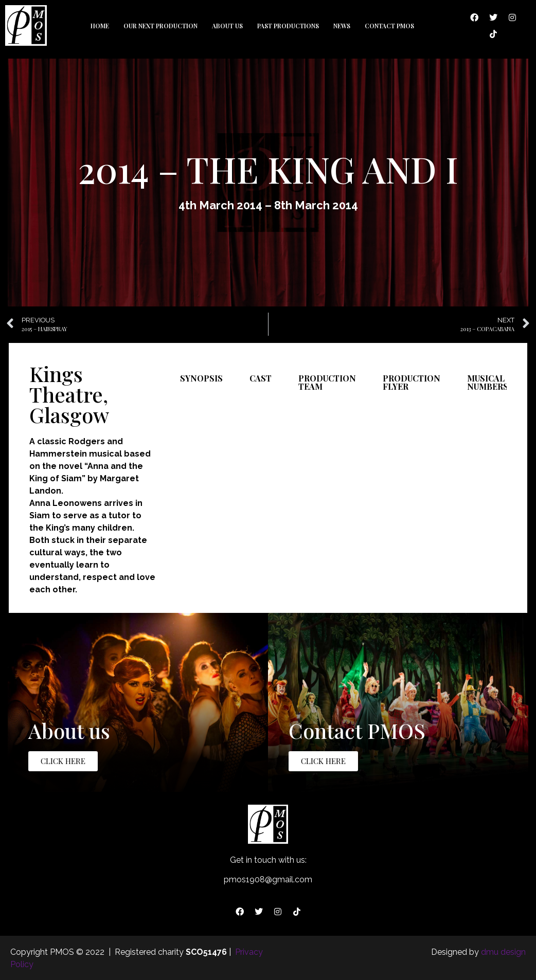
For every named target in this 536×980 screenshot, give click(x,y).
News (342, 26)
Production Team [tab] (327, 382)
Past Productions (288, 26)
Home (100, 26)
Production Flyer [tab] (412, 382)
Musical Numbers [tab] (488, 382)
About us (227, 26)
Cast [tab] (261, 378)
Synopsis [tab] (201, 378)
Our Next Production (160, 26)
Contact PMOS (389, 26)
